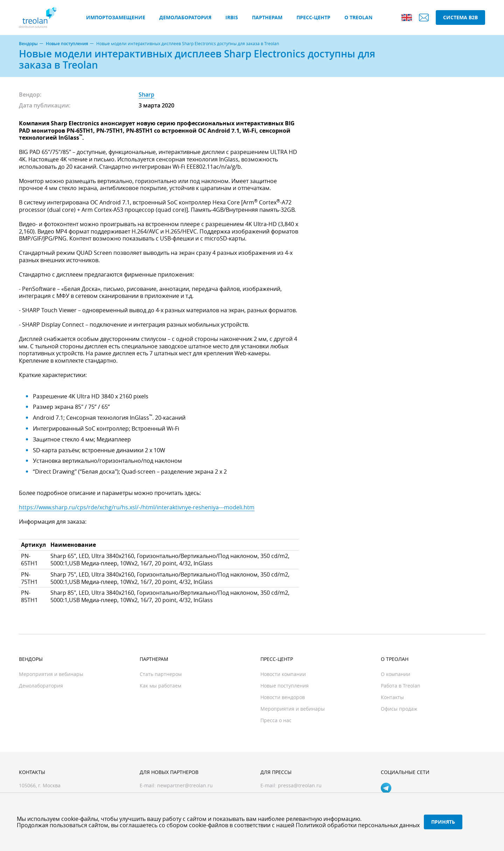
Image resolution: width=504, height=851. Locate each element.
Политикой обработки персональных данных (358, 825)
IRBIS (232, 17)
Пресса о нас (276, 720)
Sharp (146, 95)
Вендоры (28, 44)
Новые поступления (67, 44)
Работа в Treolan (401, 686)
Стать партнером (161, 674)
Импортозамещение (116, 17)
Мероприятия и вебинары (51, 674)
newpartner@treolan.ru (185, 785)
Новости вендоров (283, 697)
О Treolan (358, 17)
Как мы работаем (160, 686)
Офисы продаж (399, 709)
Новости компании (283, 674)
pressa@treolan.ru (300, 785)
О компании (395, 674)
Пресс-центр (313, 17)
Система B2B (460, 17)
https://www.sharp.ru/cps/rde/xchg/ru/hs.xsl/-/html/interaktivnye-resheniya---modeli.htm (137, 507)
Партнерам (267, 17)
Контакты (392, 697)
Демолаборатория (185, 17)
